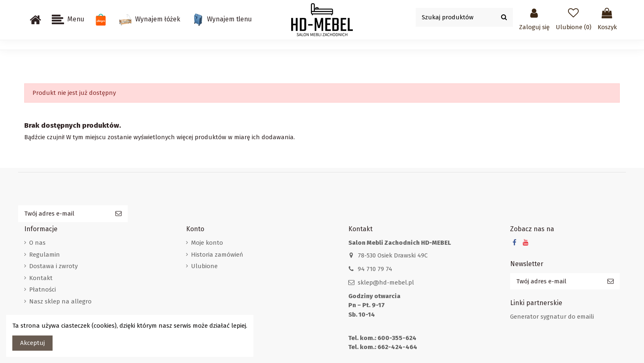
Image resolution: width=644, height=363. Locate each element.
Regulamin (45, 255)
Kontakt (41, 278)
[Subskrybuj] (118, 214)
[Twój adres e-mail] (64, 214)
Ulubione (204, 266)
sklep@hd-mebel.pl (386, 283)
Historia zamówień (217, 255)
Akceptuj (32, 343)
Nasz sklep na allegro (60, 301)
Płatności (43, 289)
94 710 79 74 (375, 269)
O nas (37, 243)
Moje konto (207, 243)
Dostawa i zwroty (53, 266)
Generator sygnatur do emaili (552, 317)
